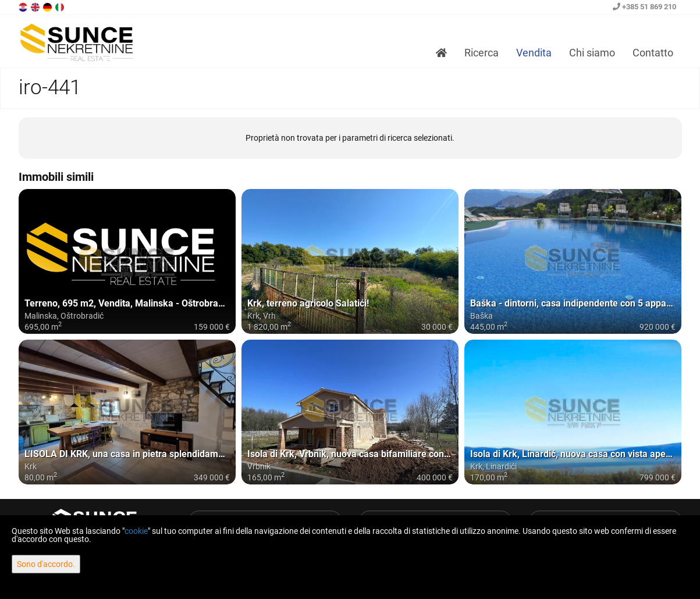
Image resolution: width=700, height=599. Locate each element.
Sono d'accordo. (46, 564)
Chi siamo (592, 53)
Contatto (653, 53)
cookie (136, 531)
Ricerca (482, 53)
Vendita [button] (534, 53)
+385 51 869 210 (644, 7)
